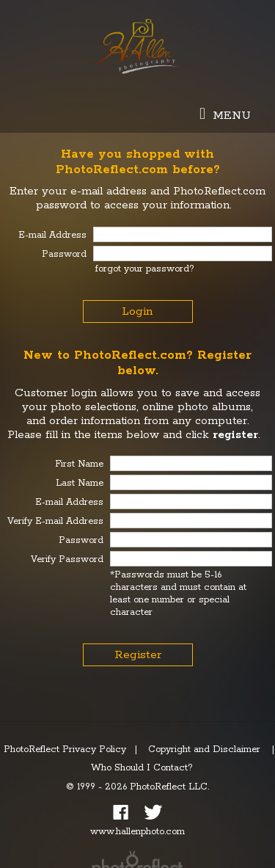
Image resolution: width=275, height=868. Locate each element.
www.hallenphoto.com (137, 832)
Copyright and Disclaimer (206, 750)
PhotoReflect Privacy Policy (65, 750)
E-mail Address (69, 502)
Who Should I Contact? (142, 768)
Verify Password (67, 559)
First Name (79, 464)
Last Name (80, 483)
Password (81, 540)
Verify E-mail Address (55, 521)
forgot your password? (145, 269)
